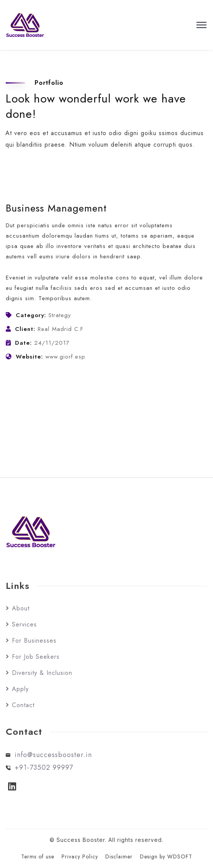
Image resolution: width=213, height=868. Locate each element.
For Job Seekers (36, 657)
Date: (23, 343)
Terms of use (38, 856)
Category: (31, 315)
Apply (20, 689)
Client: (25, 329)
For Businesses (34, 641)
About (21, 608)
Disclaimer (119, 856)
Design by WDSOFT (166, 856)
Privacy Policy (80, 856)
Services (24, 624)
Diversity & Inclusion (42, 673)
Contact (23, 705)
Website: (29, 357)
